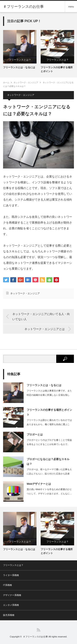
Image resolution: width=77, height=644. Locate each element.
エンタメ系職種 (11, 605)
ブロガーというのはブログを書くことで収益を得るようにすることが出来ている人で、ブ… (49, 444)
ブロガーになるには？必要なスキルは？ (48, 462)
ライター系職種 (11, 575)
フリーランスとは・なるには (19, 67)
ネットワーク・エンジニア (26, 83)
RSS (38, 630)
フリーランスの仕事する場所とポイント (57, 69)
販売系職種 (9, 615)
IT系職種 (7, 585)
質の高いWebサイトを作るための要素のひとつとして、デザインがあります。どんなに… (49, 491)
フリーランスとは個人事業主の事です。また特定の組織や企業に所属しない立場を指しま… (49, 395)
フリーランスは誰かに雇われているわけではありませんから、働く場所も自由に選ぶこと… (49, 424)
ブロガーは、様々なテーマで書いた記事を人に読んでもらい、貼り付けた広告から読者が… (49, 474)
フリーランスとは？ (20, 60)
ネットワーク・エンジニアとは (45, 329)
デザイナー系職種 (12, 595)
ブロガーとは (35, 435)
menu (71, 7)
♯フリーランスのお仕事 (35, 637)
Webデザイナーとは (39, 484)
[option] (20, 50)
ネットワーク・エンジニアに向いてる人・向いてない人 (41, 317)
